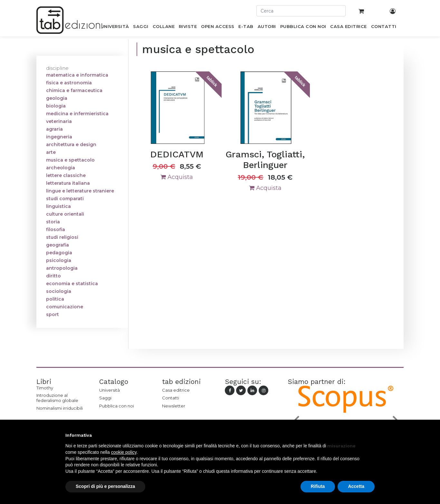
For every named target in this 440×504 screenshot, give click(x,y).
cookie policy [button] (124, 452)
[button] (371, 435)
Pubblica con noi (117, 406)
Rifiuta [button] (318, 486)
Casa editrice (176, 390)
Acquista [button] (177, 177)
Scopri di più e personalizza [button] (105, 486)
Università (110, 390)
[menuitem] (115, 28)
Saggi (105, 398)
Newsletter (174, 406)
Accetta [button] (356, 486)
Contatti (171, 398)
